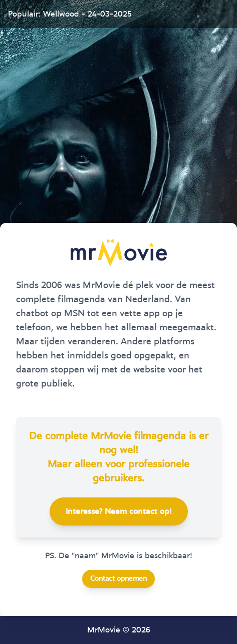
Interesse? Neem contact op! (119, 511)
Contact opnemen (118, 579)
